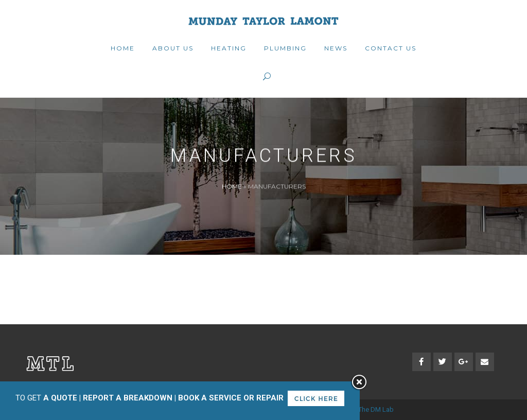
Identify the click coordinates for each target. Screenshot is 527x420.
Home (232, 186)
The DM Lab (376, 409)
